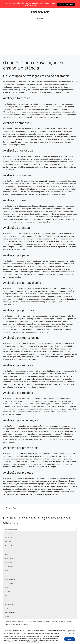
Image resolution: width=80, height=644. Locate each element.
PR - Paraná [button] (8, 563)
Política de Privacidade (60, 638)
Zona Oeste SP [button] (8, 538)
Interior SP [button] (7, 546)
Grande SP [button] (7, 542)
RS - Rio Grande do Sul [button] (10, 571)
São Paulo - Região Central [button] (11, 521)
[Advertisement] (40, 31)
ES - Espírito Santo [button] (9, 559)
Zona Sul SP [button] (8, 534)
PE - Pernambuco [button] (9, 575)
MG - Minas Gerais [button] (10, 554)
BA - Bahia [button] (8, 579)
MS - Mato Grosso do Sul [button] (11, 592)
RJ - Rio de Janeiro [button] (9, 550)
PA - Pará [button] (7, 609)
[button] (74, 638)
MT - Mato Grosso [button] (9, 596)
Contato (42, 641)
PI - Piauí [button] (7, 600)
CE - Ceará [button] (7, 584)
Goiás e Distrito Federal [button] (11, 588)
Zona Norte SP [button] (8, 525)
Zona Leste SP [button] (8, 529)
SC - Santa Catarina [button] (10, 567)
